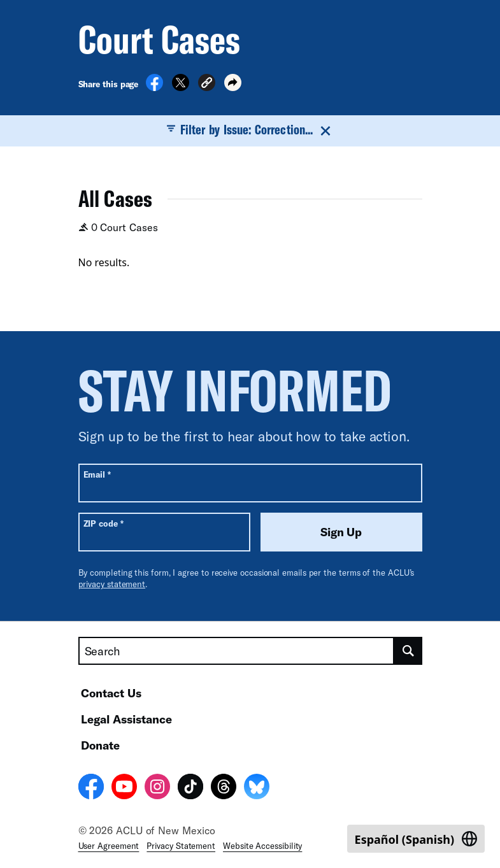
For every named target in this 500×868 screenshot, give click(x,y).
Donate (100, 745)
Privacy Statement (181, 846)
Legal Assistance (126, 719)
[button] (207, 84)
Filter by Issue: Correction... (250, 130)
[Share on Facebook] (154, 87)
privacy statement (112, 584)
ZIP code (104, 523)
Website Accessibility (262, 846)
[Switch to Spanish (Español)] (416, 839)
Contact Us (111, 693)
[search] (408, 651)
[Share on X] (181, 87)
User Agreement (109, 846)
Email (97, 474)
